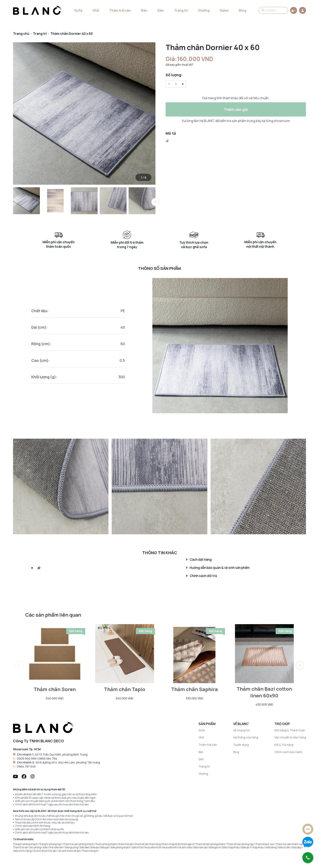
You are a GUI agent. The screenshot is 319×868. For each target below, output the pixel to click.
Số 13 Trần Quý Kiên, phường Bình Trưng (61, 754)
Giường (204, 10)
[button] (155, 202)
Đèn (161, 10)
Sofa (78, 10)
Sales (224, 10)
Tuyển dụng (241, 745)
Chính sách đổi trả (201, 576)
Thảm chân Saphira (194, 689)
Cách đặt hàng (199, 559)
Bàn (144, 10)
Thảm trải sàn (120, 10)
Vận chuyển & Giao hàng (290, 737)
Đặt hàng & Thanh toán (290, 730)
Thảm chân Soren (55, 689)
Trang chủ (21, 34)
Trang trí (181, 10)
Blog (243, 10)
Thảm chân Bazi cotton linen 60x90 (264, 692)
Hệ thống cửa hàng (246, 737)
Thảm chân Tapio (125, 689)
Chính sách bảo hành (288, 752)
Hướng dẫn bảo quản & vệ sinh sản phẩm (218, 568)
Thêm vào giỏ (236, 109)
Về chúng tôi (241, 730)
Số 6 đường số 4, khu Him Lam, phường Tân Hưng (68, 762)
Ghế (96, 10)
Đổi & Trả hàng (284, 745)
